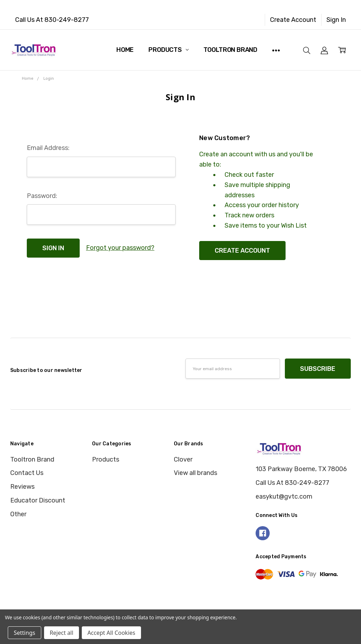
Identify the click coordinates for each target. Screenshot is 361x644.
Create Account (293, 20)
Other (18, 514)
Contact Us (27, 473)
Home (125, 50)
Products (168, 50)
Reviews (22, 487)
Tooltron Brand (230, 50)
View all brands (195, 473)
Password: (42, 196)
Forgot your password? (120, 248)
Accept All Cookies (111, 633)
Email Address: (48, 148)
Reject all (62, 633)
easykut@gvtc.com (284, 496)
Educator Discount (38, 500)
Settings (25, 633)
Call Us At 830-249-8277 (52, 20)
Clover (183, 459)
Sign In (336, 20)
